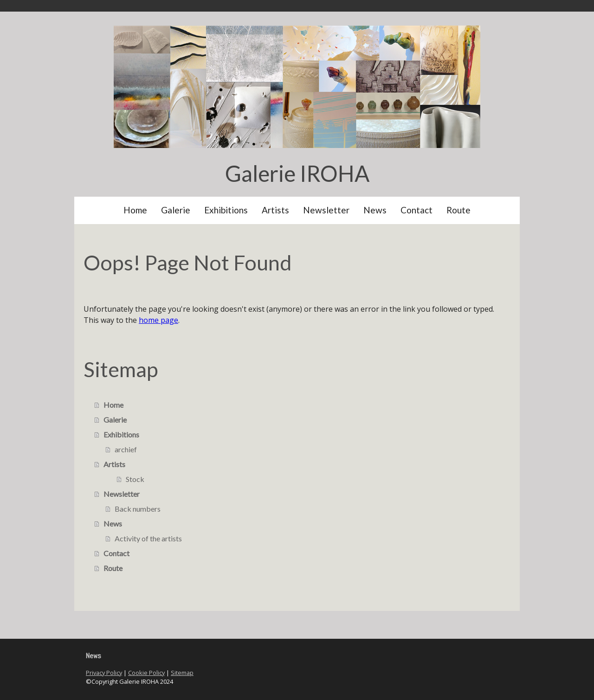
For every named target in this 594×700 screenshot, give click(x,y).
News (375, 210)
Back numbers (138, 509)
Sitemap (182, 673)
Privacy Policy (104, 673)
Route (458, 210)
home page (158, 320)
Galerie (176, 210)
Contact (416, 210)
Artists (275, 210)
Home (135, 210)
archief (126, 449)
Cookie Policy (146, 673)
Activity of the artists (148, 538)
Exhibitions (226, 210)
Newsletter (326, 210)
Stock (135, 479)
